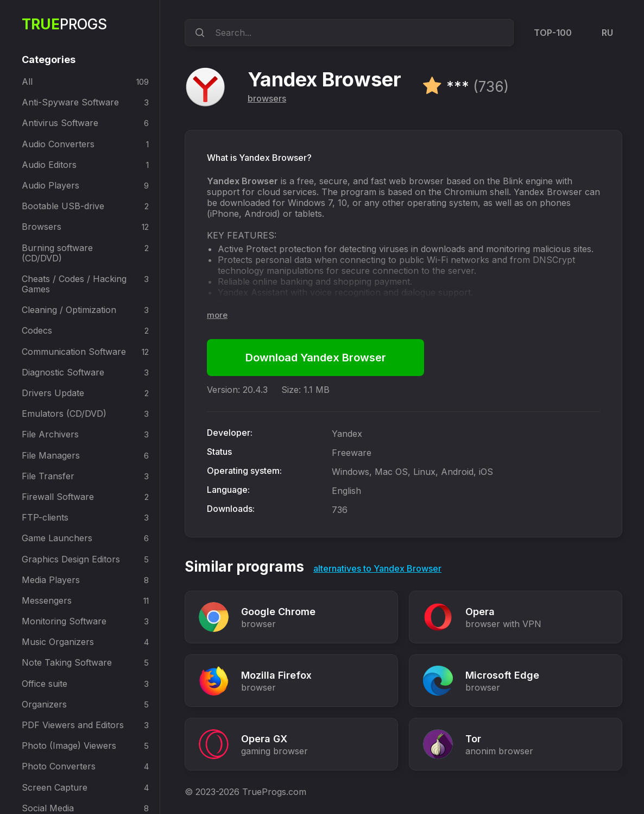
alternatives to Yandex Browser (377, 568)
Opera (480, 612)
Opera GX (264, 739)
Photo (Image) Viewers (69, 746)
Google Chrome (278, 612)
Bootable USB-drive (63, 206)
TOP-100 (553, 33)
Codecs (37, 330)
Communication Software (74, 352)
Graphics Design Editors (71, 559)
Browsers (42, 227)
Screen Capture (55, 787)
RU (607, 33)
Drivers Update (53, 393)
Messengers (47, 600)
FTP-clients (45, 517)
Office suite (45, 684)
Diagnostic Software (63, 372)
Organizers (44, 704)
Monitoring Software (64, 621)
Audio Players (50, 185)
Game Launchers (57, 538)
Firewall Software (58, 497)
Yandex (347, 434)
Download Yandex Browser (316, 358)
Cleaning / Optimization (69, 310)
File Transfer (48, 476)
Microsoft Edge (502, 675)
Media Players (51, 580)
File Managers (51, 455)
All (27, 82)
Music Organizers (58, 642)
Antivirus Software (60, 123)
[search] (198, 33)
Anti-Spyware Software (70, 102)
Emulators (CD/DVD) (64, 414)
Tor (473, 739)
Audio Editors (49, 165)
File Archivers (50, 434)
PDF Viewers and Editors (73, 725)
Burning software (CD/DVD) (57, 253)
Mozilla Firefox (276, 675)
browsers (267, 98)
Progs (64, 24)
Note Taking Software (67, 662)
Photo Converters (59, 766)
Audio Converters (58, 144)
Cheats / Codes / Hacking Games (74, 284)
